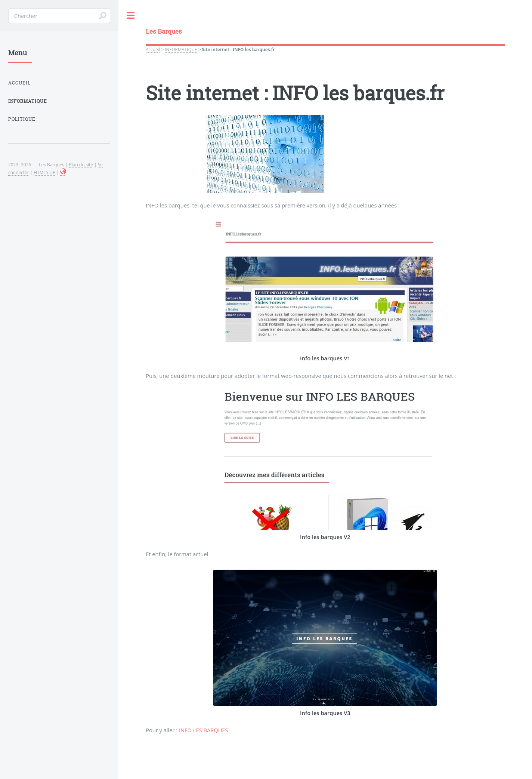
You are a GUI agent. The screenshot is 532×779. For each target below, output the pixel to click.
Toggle (131, 16)
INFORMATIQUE (181, 49)
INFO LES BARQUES (204, 730)
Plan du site (81, 164)
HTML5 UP (44, 172)
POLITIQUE (22, 119)
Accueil (153, 49)
